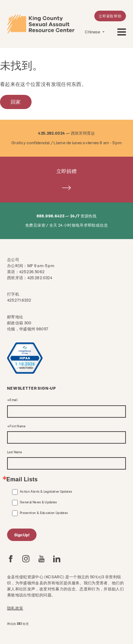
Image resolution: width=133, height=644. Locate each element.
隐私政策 (15, 608)
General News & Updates (38, 502)
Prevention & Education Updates (44, 513)
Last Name (15, 452)
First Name (18, 426)
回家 (16, 102)
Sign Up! (22, 535)
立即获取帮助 (110, 16)
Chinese (93, 32)
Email (13, 400)
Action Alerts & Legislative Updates (46, 492)
